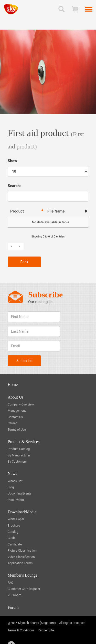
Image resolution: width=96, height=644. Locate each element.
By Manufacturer (19, 455)
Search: (48, 193)
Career (12, 423)
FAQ (10, 583)
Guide (12, 538)
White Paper (16, 519)
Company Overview (21, 404)
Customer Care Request (24, 589)
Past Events (16, 500)
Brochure (14, 526)
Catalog (13, 532)
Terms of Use (17, 430)
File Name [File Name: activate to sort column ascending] (56, 211)
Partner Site (46, 630)
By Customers (17, 462)
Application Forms (20, 563)
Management (17, 411)
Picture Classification (22, 551)
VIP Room (14, 595)
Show (48, 168)
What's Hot (15, 481)
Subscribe (24, 361)
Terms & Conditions (21, 630)
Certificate (15, 544)
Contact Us (15, 417)
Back (24, 262)
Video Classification (21, 557)
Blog (11, 487)
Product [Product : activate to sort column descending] (17, 211)
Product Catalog (19, 449)
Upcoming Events (20, 493)
